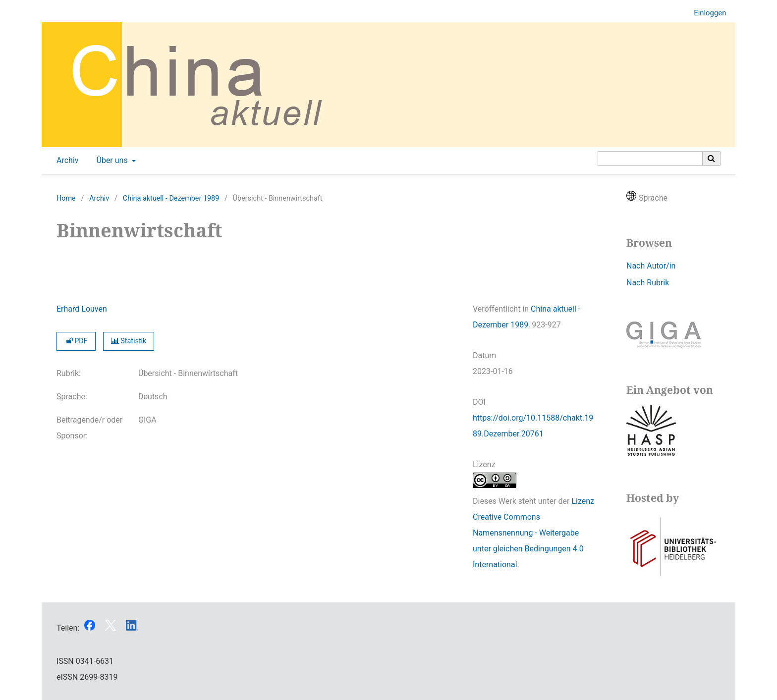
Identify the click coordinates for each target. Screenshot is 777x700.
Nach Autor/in (651, 266)
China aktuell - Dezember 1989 (171, 198)
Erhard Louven (82, 309)
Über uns (111, 161)
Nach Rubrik (648, 283)
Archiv (66, 161)
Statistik (129, 341)
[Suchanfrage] (650, 159)
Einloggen (706, 13)
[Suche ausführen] (712, 159)
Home (66, 198)
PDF (76, 341)
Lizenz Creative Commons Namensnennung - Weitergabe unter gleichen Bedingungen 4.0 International (533, 533)
